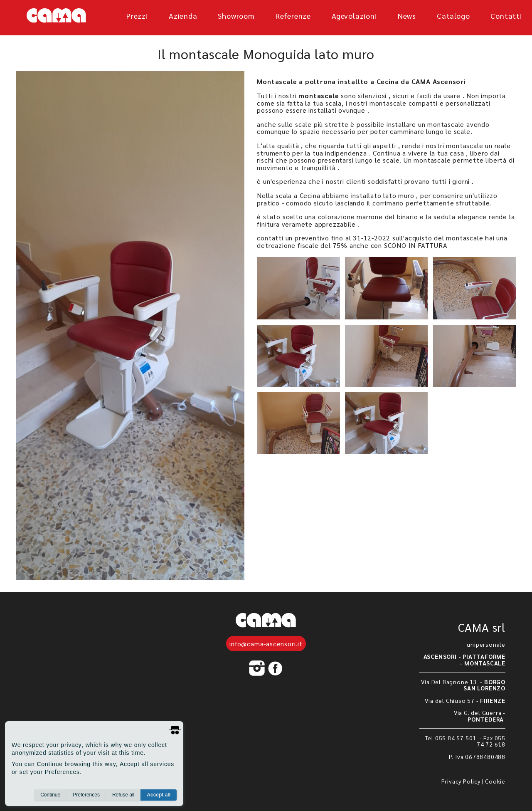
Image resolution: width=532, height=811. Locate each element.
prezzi (137, 16)
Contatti (506, 16)
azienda (183, 16)
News (407, 16)
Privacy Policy (461, 781)
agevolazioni (354, 16)
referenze (293, 16)
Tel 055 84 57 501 (452, 738)
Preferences (86, 795)
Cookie (495, 781)
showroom (236, 16)
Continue (50, 795)
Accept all (159, 795)
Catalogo (453, 16)
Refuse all (123, 795)
